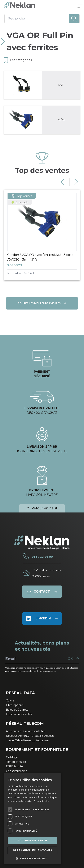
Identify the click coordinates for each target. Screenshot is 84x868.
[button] (33, 858)
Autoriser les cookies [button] (33, 840)
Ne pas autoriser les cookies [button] (33, 850)
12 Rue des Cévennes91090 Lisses (47, 573)
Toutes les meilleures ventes (42, 303)
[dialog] (33, 819)
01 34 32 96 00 (42, 557)
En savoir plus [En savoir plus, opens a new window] (41, 801)
